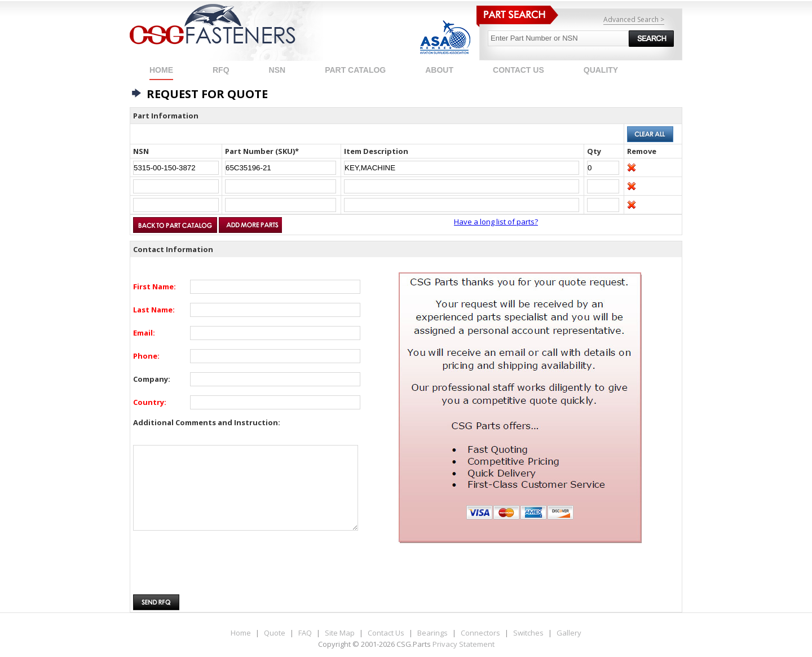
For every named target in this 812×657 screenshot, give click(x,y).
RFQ (221, 70)
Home (161, 70)
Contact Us (386, 633)
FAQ (305, 633)
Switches (528, 633)
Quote (275, 633)
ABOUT (439, 70)
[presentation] (219, 568)
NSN (277, 70)
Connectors (480, 633)
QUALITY (601, 70)
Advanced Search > (634, 19)
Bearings (433, 633)
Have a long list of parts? (496, 222)
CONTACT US (518, 70)
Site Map (340, 633)
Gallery (569, 633)
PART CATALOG (355, 70)
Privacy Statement (464, 644)
